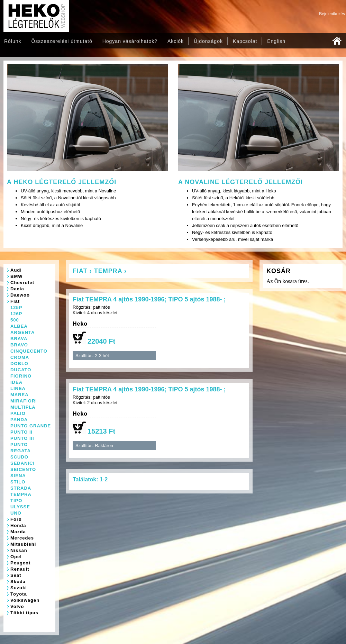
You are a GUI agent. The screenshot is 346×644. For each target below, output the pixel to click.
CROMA (20, 357)
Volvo (17, 606)
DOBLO (19, 364)
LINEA (18, 388)
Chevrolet (22, 283)
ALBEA (19, 326)
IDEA (16, 382)
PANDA (19, 420)
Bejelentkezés (332, 14)
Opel (16, 557)
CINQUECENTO (29, 351)
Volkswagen (25, 600)
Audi (16, 270)
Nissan (19, 550)
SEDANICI (22, 463)
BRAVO (19, 345)
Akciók (176, 41)
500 (15, 320)
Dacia (17, 289)
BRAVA (19, 339)
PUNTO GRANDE (31, 426)
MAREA (20, 395)
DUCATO (21, 370)
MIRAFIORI (24, 401)
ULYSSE (20, 507)
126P (16, 314)
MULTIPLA (23, 407)
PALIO (18, 413)
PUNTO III (22, 438)
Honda (18, 525)
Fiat (15, 301)
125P (16, 307)
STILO (18, 482)
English (276, 41)
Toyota (19, 594)
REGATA (21, 451)
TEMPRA (21, 494)
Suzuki (19, 588)
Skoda (18, 582)
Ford (16, 519)
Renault (20, 569)
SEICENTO (23, 469)
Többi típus (24, 613)
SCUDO (19, 457)
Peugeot (20, 563)
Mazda (18, 532)
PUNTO (19, 445)
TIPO (16, 501)
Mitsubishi (23, 544)
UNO (16, 513)
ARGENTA (22, 332)
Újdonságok (208, 41)
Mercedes (22, 538)
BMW (17, 276)
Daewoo (20, 295)
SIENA (18, 476)
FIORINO (21, 376)
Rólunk (13, 41)
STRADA (21, 488)
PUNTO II (21, 432)
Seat (16, 575)
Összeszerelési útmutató (62, 41)
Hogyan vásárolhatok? (130, 41)
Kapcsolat (245, 41)
